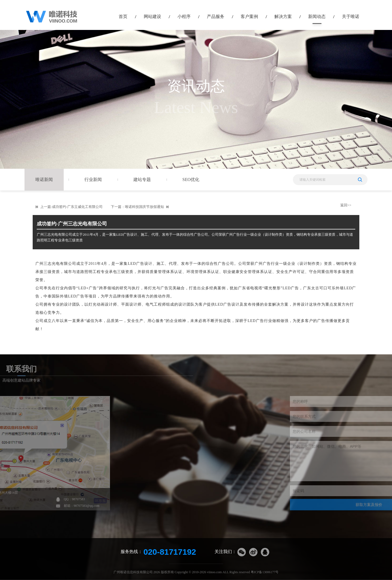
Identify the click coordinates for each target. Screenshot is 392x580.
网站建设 (152, 16)
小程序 (184, 16)
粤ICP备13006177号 (265, 572)
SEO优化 (191, 179)
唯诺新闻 (44, 179)
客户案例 (249, 16)
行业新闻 (93, 179)
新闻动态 (317, 16)
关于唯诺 (351, 16)
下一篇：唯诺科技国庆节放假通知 (137, 207)
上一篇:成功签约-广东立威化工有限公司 (71, 207)
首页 (123, 16)
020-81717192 (170, 552)
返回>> (346, 205)
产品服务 (216, 16)
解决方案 (283, 16)
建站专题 (142, 179)
